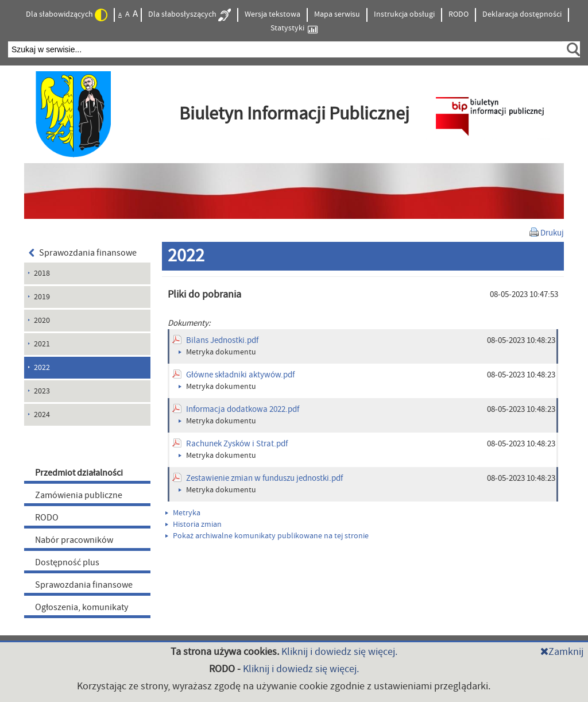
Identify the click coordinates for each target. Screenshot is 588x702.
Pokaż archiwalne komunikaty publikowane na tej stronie (267, 536)
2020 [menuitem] (42, 321)
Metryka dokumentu (217, 352)
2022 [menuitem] (42, 368)
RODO (459, 14)
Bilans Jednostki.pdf (222, 340)
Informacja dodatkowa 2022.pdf (243, 409)
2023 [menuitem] (42, 391)
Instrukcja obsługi (404, 14)
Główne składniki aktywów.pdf (240, 375)
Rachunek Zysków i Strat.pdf (237, 444)
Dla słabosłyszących (189, 15)
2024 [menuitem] (42, 415)
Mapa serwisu (337, 14)
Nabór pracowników (74, 540)
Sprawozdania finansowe (83, 253)
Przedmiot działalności (79, 473)
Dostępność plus (67, 562)
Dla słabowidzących (67, 15)
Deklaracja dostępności (522, 14)
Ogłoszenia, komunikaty (82, 607)
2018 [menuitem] (42, 273)
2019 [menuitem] (42, 297)
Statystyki (294, 28)
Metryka (183, 513)
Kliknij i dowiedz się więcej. (339, 652)
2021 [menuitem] (42, 344)
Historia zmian (194, 524)
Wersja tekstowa (272, 14)
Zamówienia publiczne (79, 495)
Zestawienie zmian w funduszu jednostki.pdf (264, 478)
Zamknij (562, 652)
